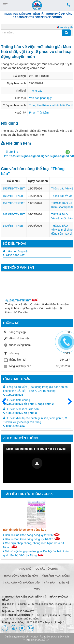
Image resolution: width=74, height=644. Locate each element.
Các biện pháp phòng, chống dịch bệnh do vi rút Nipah (34, 545)
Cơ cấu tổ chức (47, 569)
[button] (68, 152)
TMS (37, 589)
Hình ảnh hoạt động (56, 576)
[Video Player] (37, 464)
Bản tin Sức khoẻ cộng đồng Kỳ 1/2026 (32, 539)
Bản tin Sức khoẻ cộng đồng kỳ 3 (25, 530)
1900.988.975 (13, 395)
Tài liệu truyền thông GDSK (28, 494)
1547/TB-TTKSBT (14, 203)
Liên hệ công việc (17, 251)
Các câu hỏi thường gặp (22, 583)
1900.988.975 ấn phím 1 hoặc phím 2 (28, 404)
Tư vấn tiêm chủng (18, 400)
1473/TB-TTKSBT (14, 214)
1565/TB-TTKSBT (14, 188)
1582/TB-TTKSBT (14, 196)
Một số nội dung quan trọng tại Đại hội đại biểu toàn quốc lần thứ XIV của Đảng (36, 553)
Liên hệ (64, 583)
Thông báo (36, 91)
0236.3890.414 (14, 426)
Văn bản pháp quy (40, 98)
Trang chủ (24, 569)
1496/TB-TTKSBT (14, 226)
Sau (68, 402)
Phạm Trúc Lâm (39, 113)
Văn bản (50, 583)
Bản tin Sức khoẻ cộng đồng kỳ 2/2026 (32, 535)
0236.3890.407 (14, 255)
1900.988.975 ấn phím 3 (20, 413)
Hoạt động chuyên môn (21, 576)
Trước (6, 404)
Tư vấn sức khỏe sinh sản (23, 409)
